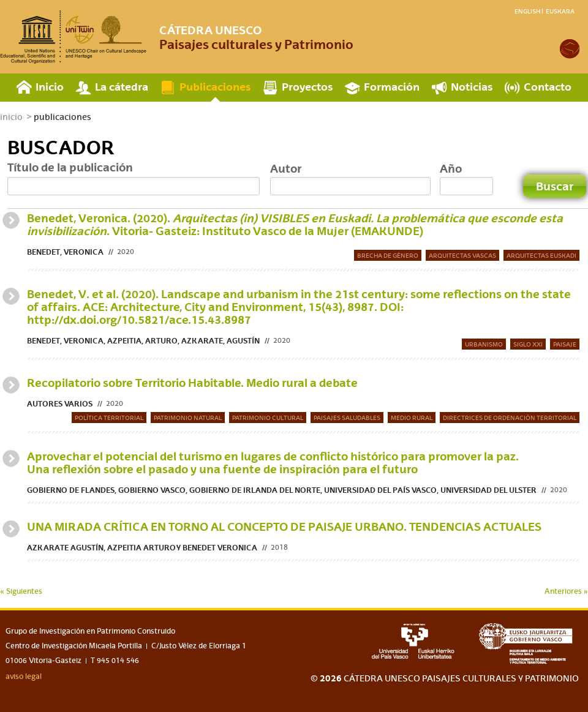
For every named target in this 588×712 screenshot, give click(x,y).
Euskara (560, 11)
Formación (392, 87)
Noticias (472, 87)
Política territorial (109, 418)
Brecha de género (388, 255)
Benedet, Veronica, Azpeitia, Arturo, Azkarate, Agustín (143, 341)
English (527, 11)
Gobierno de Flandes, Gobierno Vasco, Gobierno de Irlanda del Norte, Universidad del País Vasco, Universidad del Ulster (282, 490)
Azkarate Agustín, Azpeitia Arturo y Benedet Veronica (142, 548)
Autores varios (60, 404)
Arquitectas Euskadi (541, 255)
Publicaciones (215, 87)
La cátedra (122, 87)
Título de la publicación (70, 167)
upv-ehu (413, 641)
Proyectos (307, 87)
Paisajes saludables (347, 418)
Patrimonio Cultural (268, 418)
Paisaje (565, 344)
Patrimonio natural (188, 418)
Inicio (50, 87)
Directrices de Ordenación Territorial (510, 418)
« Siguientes (21, 591)
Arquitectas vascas (462, 255)
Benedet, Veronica (65, 252)
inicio (11, 117)
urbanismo (484, 344)
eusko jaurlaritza (529, 644)
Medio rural (412, 418)
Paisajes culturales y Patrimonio (256, 37)
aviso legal (24, 676)
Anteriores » (566, 591)
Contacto (548, 87)
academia (570, 49)
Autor (286, 168)
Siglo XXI (528, 344)
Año (451, 168)
